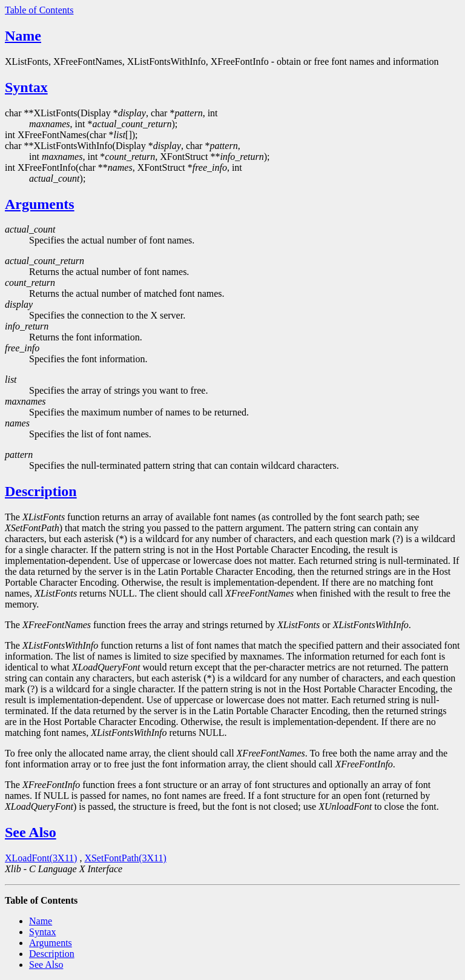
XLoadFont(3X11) (41, 858)
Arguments (40, 204)
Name (23, 36)
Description (41, 491)
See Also (31, 832)
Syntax (26, 87)
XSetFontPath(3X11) (125, 858)
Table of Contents (39, 10)
